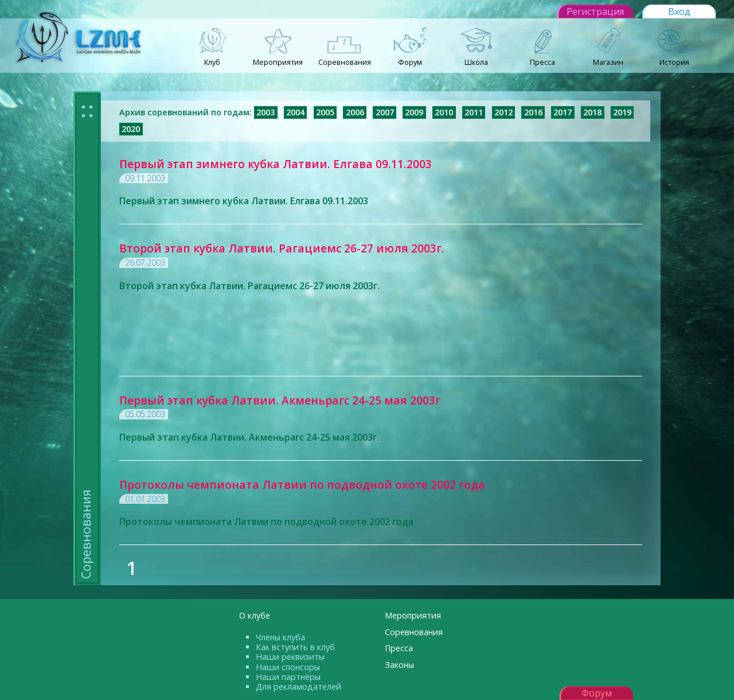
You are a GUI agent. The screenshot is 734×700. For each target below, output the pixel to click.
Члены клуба (280, 637)
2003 (266, 112)
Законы (399, 665)
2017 (563, 112)
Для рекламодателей (298, 687)
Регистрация (595, 11)
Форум (597, 693)
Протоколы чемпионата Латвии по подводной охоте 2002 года (302, 485)
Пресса (399, 648)
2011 (474, 112)
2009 (414, 112)
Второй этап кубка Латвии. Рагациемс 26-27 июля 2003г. (282, 248)
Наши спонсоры (288, 667)
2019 (622, 112)
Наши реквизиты (290, 657)
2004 (295, 112)
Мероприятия (413, 615)
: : (87, 110)
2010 (444, 112)
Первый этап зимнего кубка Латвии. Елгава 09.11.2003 (276, 164)
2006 (355, 112)
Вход (679, 11)
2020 (131, 129)
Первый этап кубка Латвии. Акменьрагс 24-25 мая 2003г (280, 400)
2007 (385, 112)
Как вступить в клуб (295, 647)
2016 (533, 112)
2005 (325, 112)
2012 (503, 112)
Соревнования (414, 632)
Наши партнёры (288, 677)
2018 (592, 112)
